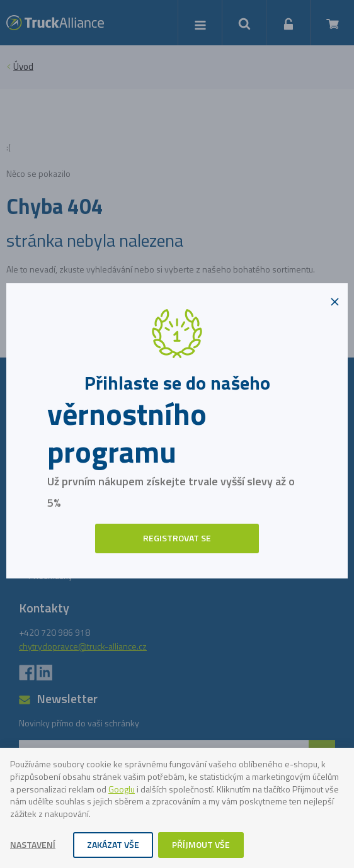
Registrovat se (177, 538)
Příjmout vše (201, 844)
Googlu (122, 789)
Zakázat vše (113, 844)
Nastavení (33, 844)
